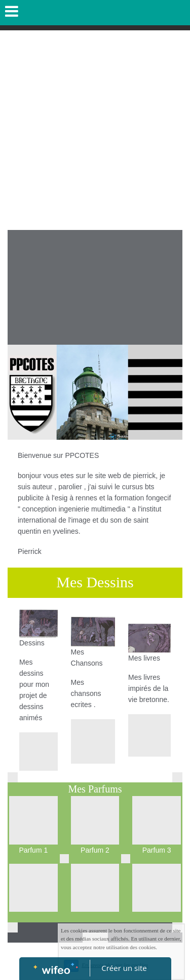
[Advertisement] (95, 130)
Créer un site (124, 968)
